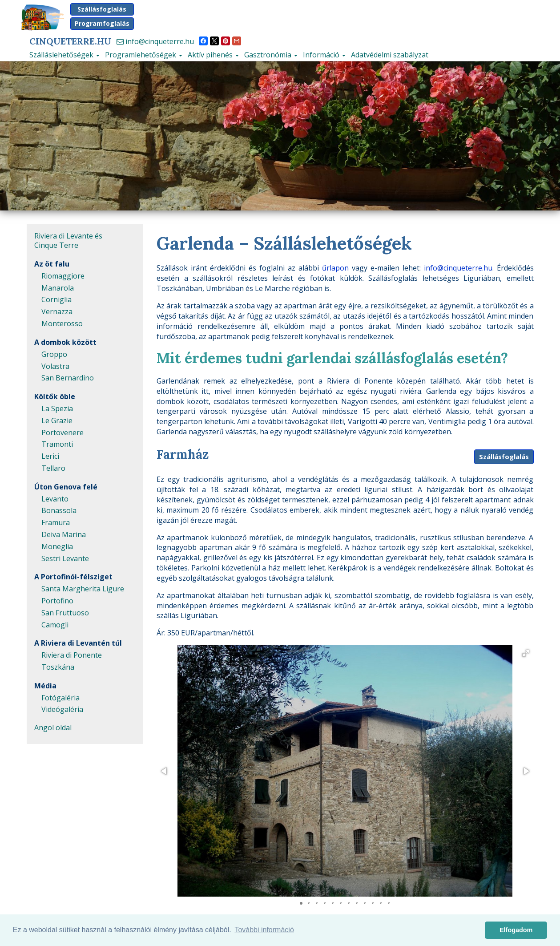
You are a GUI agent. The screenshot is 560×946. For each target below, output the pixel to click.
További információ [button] (264, 930)
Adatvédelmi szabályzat (390, 55)
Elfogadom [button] (516, 930)
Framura (56, 522)
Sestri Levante (65, 558)
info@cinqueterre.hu (155, 41)
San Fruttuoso (65, 613)
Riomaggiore (63, 276)
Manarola (58, 288)
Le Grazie (57, 420)
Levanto (55, 499)
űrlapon (335, 268)
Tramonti (57, 444)
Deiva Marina (64, 534)
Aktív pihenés (213, 55)
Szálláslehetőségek (64, 55)
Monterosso (62, 323)
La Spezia (57, 408)
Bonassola (59, 510)
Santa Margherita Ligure (83, 589)
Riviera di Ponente (72, 655)
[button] (526, 653)
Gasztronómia (271, 55)
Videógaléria (62, 709)
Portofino (57, 601)
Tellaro (53, 468)
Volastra (55, 366)
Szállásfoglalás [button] (102, 9)
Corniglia (56, 299)
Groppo (54, 354)
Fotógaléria (60, 698)
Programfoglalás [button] (102, 23)
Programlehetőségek (144, 55)
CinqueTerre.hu (70, 41)
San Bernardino (68, 378)
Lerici (50, 456)
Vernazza (57, 311)
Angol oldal (53, 728)
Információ (324, 55)
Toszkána (58, 667)
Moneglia (57, 546)
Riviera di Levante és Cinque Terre (68, 241)
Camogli (55, 625)
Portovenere (62, 433)
